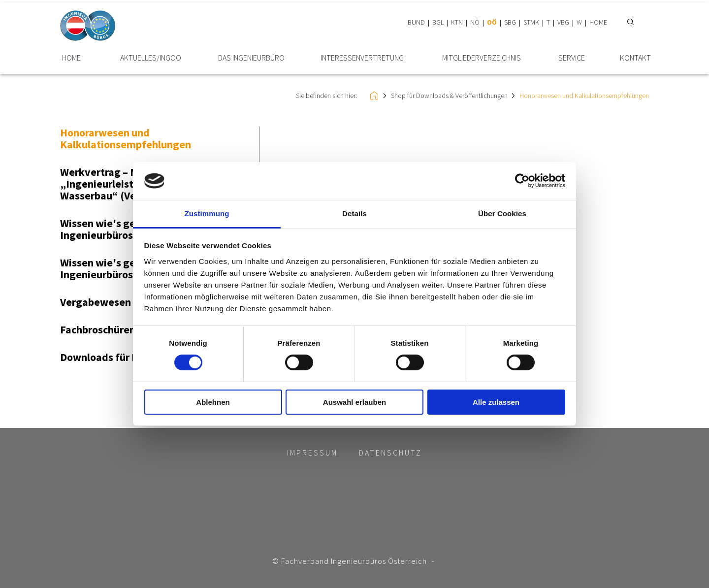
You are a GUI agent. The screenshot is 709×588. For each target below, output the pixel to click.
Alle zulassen (496, 402)
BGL (438, 22)
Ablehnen (213, 402)
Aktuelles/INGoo (151, 58)
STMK (531, 22)
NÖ (475, 22)
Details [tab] (354, 213)
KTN (457, 22)
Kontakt (635, 58)
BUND (416, 22)
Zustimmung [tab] (207, 213)
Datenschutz (390, 453)
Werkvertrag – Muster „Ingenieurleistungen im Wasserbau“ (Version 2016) (124, 184)
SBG (510, 22)
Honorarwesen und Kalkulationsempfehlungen (584, 96)
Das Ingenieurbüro (251, 58)
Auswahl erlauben (354, 402)
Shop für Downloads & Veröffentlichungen (449, 96)
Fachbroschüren (98, 329)
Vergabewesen (96, 302)
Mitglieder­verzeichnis (482, 58)
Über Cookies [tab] (502, 213)
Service (572, 58)
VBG (563, 22)
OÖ (492, 22)
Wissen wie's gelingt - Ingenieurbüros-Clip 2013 (120, 268)
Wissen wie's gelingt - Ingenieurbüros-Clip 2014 (120, 229)
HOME (598, 22)
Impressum (312, 453)
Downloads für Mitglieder (121, 357)
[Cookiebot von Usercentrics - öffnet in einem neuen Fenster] (522, 181)
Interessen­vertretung (362, 58)
